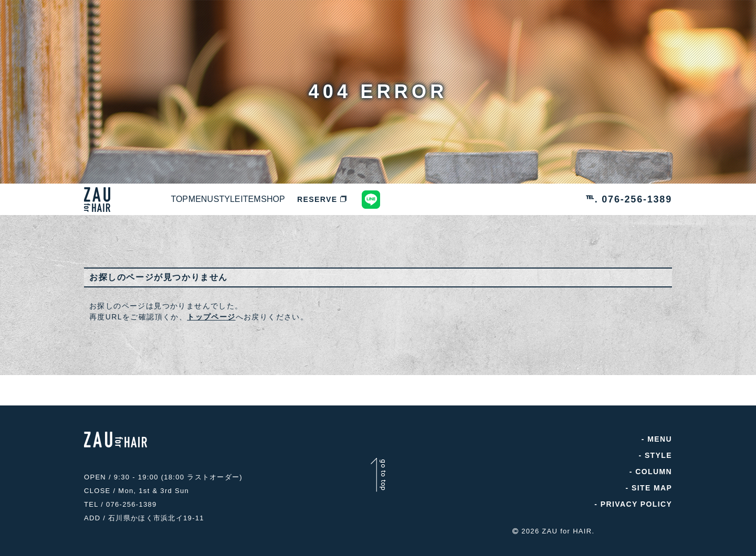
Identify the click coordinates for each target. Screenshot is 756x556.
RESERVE (437, 199)
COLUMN (654, 472)
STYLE (287, 199)
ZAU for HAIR (567, 526)
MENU (237, 199)
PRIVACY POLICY (636, 504)
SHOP (381, 199)
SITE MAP (652, 488)
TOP (191, 199)
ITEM (335, 199)
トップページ (211, 317)
